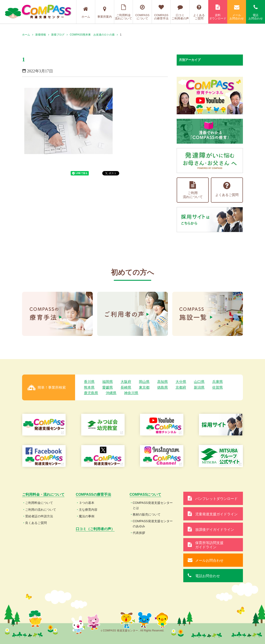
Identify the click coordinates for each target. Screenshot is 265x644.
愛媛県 (108, 387)
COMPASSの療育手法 (161, 12)
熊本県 (89, 387)
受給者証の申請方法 (39, 516)
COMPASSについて (142, 12)
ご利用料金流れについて (124, 12)
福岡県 (108, 382)
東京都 (144, 387)
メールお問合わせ (237, 12)
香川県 (89, 382)
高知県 (163, 382)
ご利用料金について (39, 503)
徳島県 (163, 387)
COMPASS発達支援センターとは (153, 505)
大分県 (181, 382)
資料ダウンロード (218, 12)
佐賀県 (218, 387)
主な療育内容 (88, 510)
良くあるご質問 (36, 523)
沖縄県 (111, 393)
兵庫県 (218, 382)
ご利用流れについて (193, 190)
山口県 (199, 382)
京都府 (181, 387)
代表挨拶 (139, 533)
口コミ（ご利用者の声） (95, 529)
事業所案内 (105, 12)
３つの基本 (87, 503)
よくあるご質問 (199, 12)
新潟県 (199, 387)
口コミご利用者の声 (180, 12)
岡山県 (144, 382)
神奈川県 (131, 393)
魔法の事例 (87, 516)
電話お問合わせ (256, 12)
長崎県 (126, 387)
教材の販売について (147, 514)
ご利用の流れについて (41, 510)
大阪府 (126, 382)
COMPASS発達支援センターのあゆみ (153, 523)
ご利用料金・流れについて (43, 494)
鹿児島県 (91, 393)
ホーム (86, 12)
